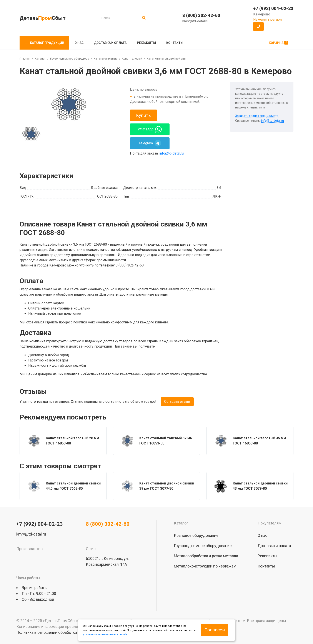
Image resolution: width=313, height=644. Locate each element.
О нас (79, 43)
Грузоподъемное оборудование (72, 59)
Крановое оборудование (196, 535)
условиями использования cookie (105, 634)
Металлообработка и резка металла (206, 556)
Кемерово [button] (262, 14)
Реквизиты (146, 43)
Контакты (175, 43)
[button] (258, 27)
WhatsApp (150, 129)
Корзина (279, 43)
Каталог (40, 59)
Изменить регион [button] (267, 19)
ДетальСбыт (43, 18)
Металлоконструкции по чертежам (205, 566)
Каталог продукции (44, 43)
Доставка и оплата (110, 43)
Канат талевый (132, 59)
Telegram (150, 143)
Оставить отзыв (177, 402)
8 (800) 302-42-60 (201, 15)
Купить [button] (143, 115)
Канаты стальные (106, 59)
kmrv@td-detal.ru (195, 21)
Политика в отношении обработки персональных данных (68, 632)
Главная (25, 59)
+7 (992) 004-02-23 (273, 8)
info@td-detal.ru (171, 153)
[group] (69, 103)
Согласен (215, 630)
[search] (119, 18)
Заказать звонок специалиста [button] (257, 116)
